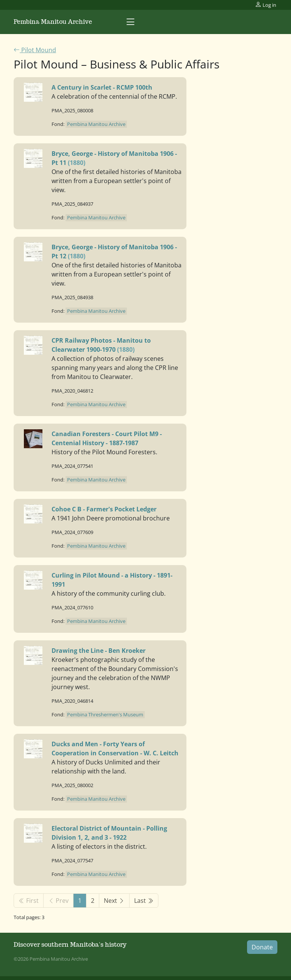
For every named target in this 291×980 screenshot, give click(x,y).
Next (114, 901)
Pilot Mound (35, 50)
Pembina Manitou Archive (53, 22)
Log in (266, 5)
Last (144, 901)
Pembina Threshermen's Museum (105, 714)
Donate (262, 947)
